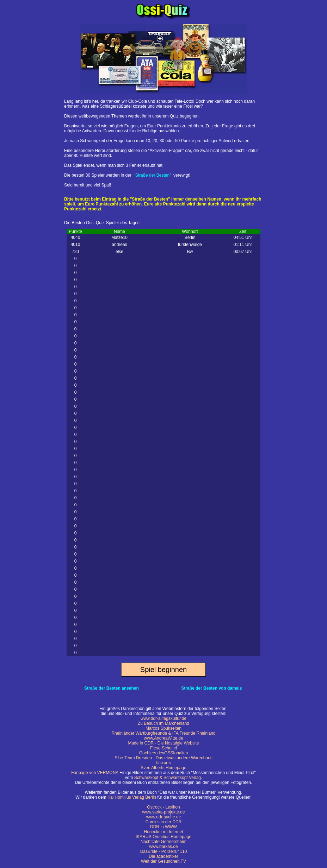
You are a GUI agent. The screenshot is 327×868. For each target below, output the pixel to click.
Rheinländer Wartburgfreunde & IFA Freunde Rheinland (163, 733)
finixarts (163, 763)
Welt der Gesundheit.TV (163, 861)
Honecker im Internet (163, 832)
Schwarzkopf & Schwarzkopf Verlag (168, 778)
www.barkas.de (163, 847)
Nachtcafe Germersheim (163, 842)
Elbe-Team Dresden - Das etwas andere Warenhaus (163, 758)
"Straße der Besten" (152, 175)
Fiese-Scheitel (163, 748)
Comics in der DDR (164, 822)
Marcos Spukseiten (163, 728)
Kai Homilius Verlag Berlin (132, 797)
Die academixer (163, 856)
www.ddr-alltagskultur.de (163, 718)
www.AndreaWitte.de (163, 738)
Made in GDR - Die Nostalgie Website (163, 743)
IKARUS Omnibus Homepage (163, 837)
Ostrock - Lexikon (163, 807)
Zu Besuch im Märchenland (163, 723)
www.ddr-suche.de (164, 817)
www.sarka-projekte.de (163, 812)
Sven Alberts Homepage (163, 768)
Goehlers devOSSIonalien (164, 753)
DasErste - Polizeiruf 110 (164, 851)
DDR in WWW (163, 827)
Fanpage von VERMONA (95, 773)
